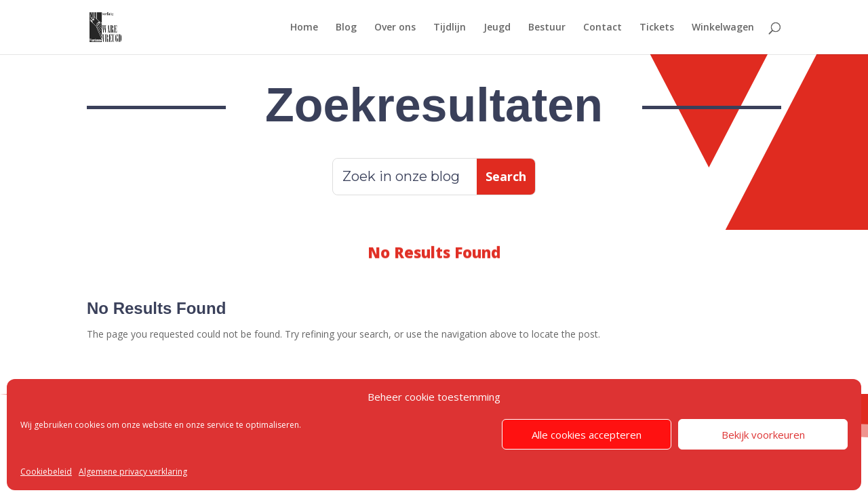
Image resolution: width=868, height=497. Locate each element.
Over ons (395, 28)
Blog (346, 28)
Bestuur (547, 28)
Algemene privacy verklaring (133, 472)
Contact (603, 28)
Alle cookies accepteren (587, 435)
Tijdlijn (450, 28)
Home (304, 28)
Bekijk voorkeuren (763, 435)
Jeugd (497, 28)
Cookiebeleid (46, 472)
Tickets (657, 28)
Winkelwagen (723, 28)
